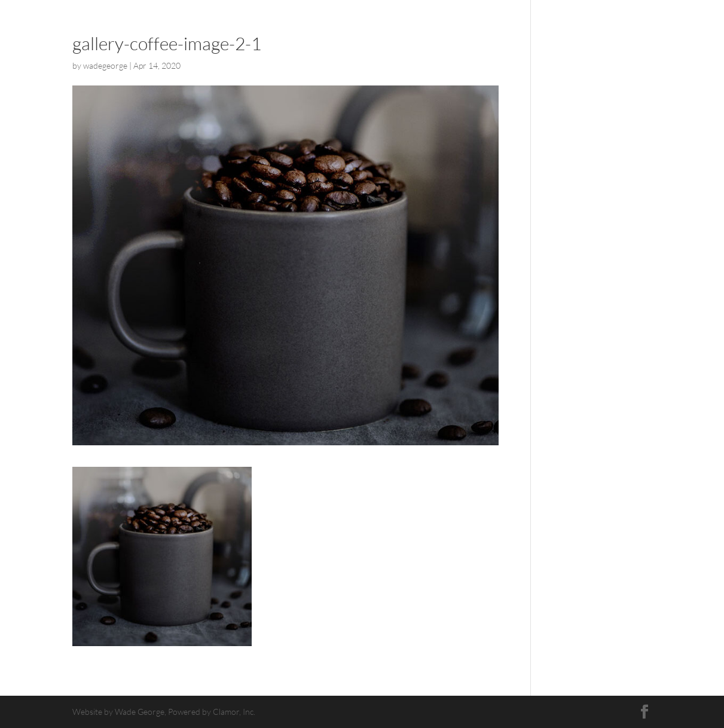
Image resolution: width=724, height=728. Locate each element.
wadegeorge (105, 65)
